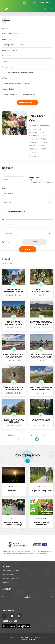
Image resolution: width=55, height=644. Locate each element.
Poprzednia (10, 435)
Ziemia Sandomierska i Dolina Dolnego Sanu (18, 94)
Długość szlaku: (35, 178)
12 (31, 439)
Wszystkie (5, 28)
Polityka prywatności (11, 579)
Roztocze (5, 78)
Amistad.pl (32, 640)
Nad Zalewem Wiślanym (11, 50)
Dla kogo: (5, 242)
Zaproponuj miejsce (28, 103)
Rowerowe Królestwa (11, 571)
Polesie (4, 61)
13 (37, 439)
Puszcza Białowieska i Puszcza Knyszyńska (17, 72)
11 (24, 439)
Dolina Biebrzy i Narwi (10, 34)
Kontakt (6, 583)
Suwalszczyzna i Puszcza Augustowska (16, 83)
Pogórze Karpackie (8, 56)
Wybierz (34, 242)
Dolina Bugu (6, 39)
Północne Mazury (8, 67)
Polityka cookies (9, 575)
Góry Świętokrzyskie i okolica (12, 45)
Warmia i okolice (8, 89)
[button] (48, 3)
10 (18, 439)
